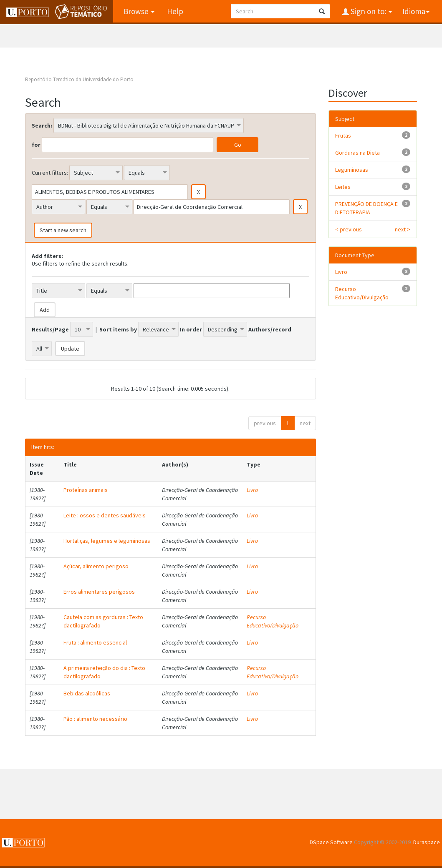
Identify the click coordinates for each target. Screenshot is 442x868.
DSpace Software (331, 842)
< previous (349, 229)
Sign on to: (370, 11)
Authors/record (270, 329)
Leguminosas (352, 170)
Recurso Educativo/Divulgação (273, 621)
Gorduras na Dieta (357, 153)
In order (191, 329)
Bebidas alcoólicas (87, 693)
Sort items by (118, 329)
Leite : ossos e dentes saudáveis (105, 515)
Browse (139, 11)
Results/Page (50, 329)
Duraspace (427, 842)
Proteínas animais (86, 490)
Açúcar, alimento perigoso (96, 566)
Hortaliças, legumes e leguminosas (107, 541)
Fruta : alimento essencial (95, 642)
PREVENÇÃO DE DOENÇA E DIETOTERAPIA (366, 208)
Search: (42, 125)
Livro (252, 490)
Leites (343, 187)
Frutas (343, 135)
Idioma (416, 11)
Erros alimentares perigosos (99, 592)
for (36, 145)
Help (175, 11)
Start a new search (63, 230)
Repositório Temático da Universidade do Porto (79, 79)
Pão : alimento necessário (95, 719)
